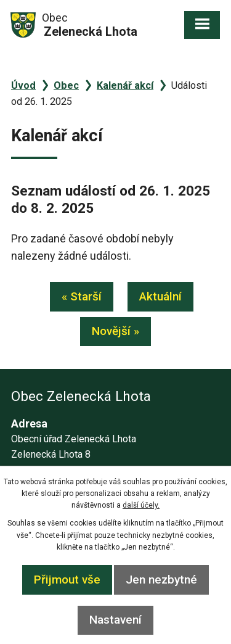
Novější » (115, 331)
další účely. (141, 505)
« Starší (82, 296)
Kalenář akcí (125, 85)
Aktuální (160, 296)
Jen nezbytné (161, 580)
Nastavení (115, 620)
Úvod (23, 85)
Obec (66, 85)
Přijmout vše (67, 580)
